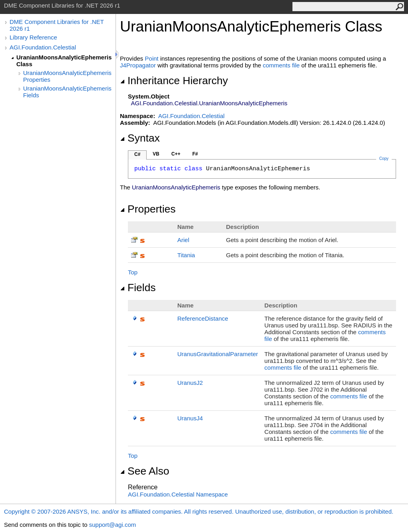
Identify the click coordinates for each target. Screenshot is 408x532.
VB (156, 154)
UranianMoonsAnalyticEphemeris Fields (67, 92)
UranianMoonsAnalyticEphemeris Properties (67, 76)
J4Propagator (138, 65)
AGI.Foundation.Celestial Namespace (178, 494)
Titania (186, 255)
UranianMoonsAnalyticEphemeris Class (64, 61)
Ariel (183, 240)
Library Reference (33, 37)
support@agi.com (112, 525)
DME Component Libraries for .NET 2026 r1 (57, 25)
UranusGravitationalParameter (218, 354)
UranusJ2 (190, 383)
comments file (281, 65)
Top (133, 272)
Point (152, 58)
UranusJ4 (190, 418)
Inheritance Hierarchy (174, 81)
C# (137, 154)
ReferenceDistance (203, 318)
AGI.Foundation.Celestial (43, 47)
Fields (138, 288)
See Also (145, 471)
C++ (176, 154)
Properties (148, 209)
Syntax (140, 138)
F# (195, 154)
